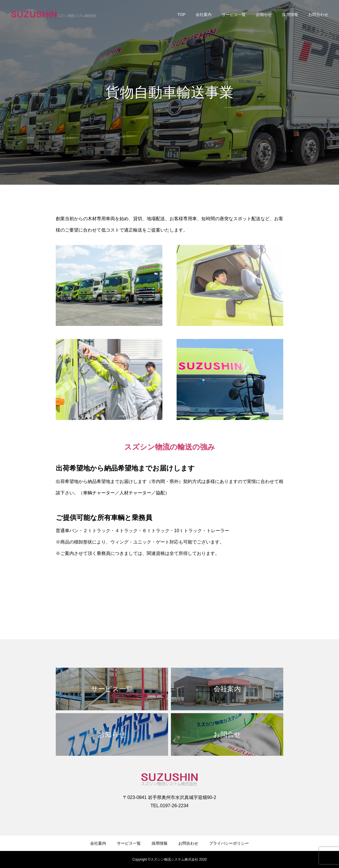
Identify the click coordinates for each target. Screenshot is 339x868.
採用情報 (290, 14)
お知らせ (264, 14)
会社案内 (204, 14)
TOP (181, 14)
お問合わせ (318, 14)
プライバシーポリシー (229, 843)
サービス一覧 (234, 14)
